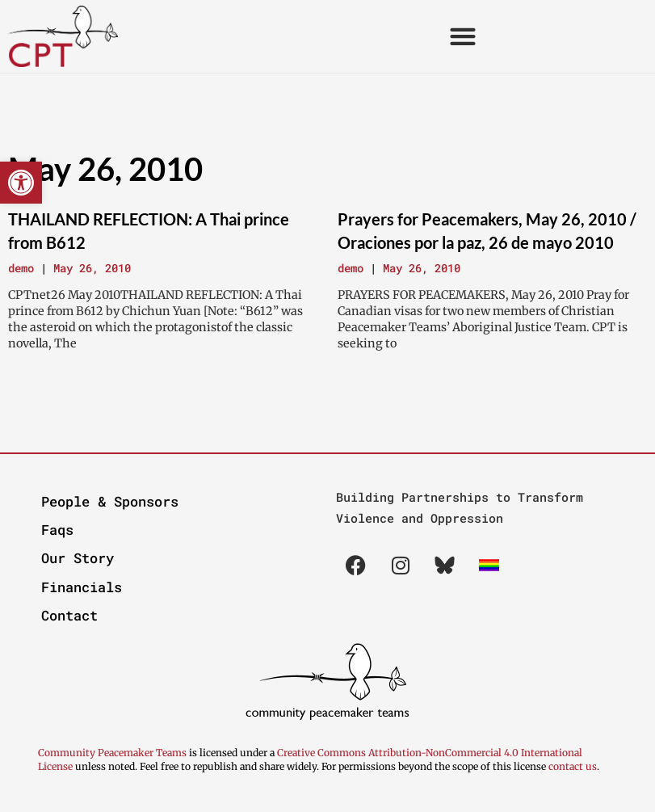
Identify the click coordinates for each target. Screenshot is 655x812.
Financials (82, 587)
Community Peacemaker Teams (113, 753)
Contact (69, 615)
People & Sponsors (110, 501)
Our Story (78, 558)
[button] (21, 183)
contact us (573, 766)
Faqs (57, 530)
